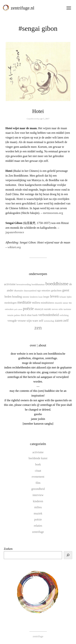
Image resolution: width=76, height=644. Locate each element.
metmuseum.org (53, 213)
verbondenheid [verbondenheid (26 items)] (49, 315)
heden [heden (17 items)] (8, 297)
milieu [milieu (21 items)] (36, 303)
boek (38, 464)
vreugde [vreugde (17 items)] (12, 321)
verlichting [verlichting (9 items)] (64, 315)
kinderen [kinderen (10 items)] (34, 297)
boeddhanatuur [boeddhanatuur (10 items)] (38, 284)
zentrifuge (38, 532)
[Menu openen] (69, 8)
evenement (38, 477)
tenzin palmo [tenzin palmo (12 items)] (14, 315)
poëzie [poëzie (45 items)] (28, 309)
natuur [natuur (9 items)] (65, 303)
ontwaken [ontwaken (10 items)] (9, 309)
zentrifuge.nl (22, 8)
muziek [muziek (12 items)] (58, 303)
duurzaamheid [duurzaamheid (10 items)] (30, 291)
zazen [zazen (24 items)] (59, 321)
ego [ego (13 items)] (39, 290)
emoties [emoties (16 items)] (46, 290)
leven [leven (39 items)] (54, 296)
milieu (38, 507)
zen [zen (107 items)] (38, 328)
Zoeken (8, 549)
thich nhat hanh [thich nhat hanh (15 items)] (29, 315)
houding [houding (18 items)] (17, 297)
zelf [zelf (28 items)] (66, 320)
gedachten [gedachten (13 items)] (56, 290)
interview (38, 495)
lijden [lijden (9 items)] (69, 297)
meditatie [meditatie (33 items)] (24, 302)
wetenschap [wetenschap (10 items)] (49, 321)
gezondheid (38, 489)
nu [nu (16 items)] (70, 303)
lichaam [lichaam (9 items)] (63, 297)
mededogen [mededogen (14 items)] (10, 303)
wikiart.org (14, 247)
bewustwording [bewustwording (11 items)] (24, 284)
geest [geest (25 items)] (66, 290)
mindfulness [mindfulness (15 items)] (47, 303)
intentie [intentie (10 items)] (26, 297)
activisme (38, 452)
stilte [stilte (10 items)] (61, 309)
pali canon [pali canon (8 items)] (18, 309)
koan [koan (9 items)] (40, 297)
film (38, 483)
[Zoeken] (68, 555)
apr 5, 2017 (45, 119)
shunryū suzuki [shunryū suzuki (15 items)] (43, 309)
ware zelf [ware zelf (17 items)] (38, 321)
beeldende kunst (38, 458)
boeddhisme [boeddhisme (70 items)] (57, 284)
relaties (38, 526)
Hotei (38, 111)
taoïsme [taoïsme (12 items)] (67, 309)
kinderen (38, 501)
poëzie (38, 519)
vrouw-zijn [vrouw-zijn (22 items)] (25, 321)
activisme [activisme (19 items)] (10, 284)
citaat (38, 471)
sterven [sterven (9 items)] (55, 309)
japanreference (15, 232)
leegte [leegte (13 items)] (46, 297)
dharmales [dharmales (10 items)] (19, 291)
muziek (38, 513)
